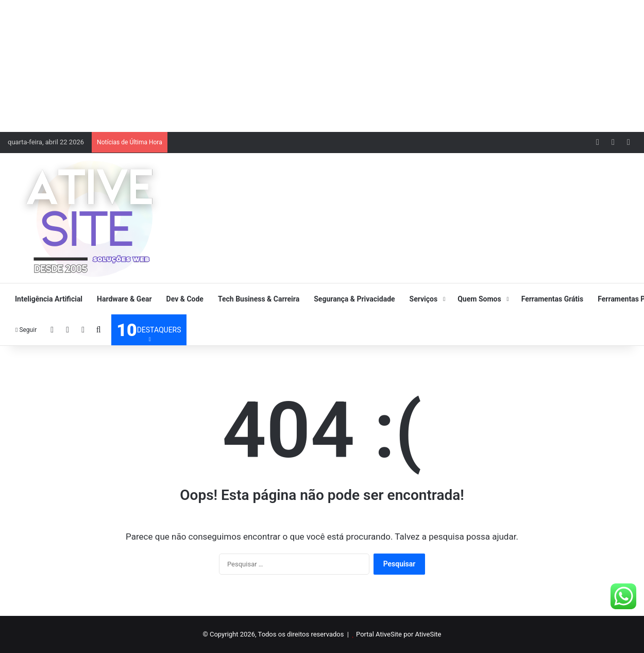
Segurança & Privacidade (354, 299)
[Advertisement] (322, 64)
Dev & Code (185, 299)
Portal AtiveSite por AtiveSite (399, 634)
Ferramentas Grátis (553, 299)
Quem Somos (479, 299)
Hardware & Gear (124, 299)
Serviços (424, 299)
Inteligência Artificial (49, 299)
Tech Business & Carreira (259, 299)
